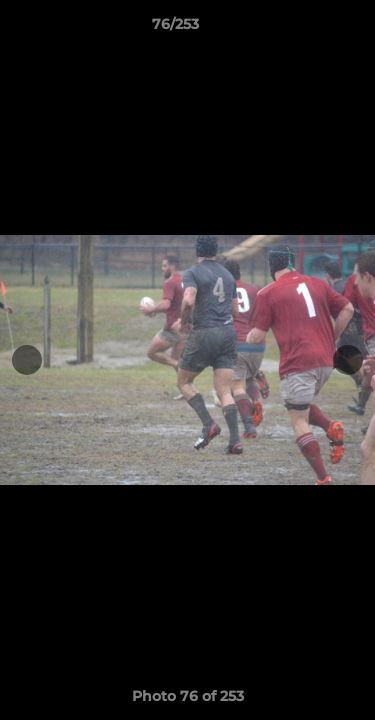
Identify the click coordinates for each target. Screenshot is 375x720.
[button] (303, 29)
